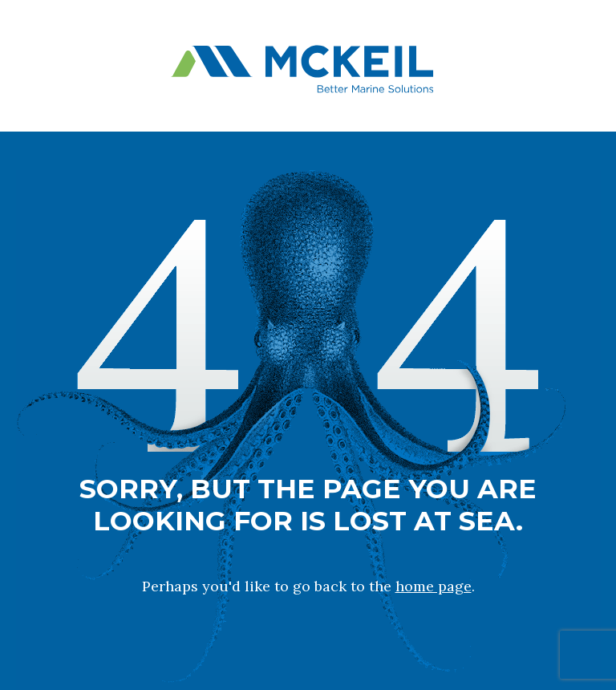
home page (434, 586)
